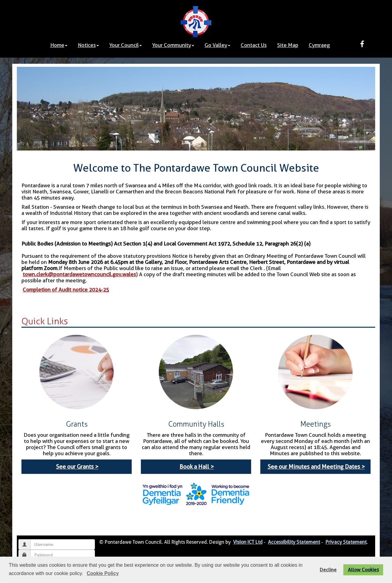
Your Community (173, 45)
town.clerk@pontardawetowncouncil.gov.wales (79, 274)
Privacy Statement (346, 542)
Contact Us (254, 45)
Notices (88, 45)
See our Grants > (77, 467)
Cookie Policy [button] (103, 573)
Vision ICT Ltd (248, 542)
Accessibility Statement (294, 542)
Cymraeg (319, 45)
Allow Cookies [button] (363, 570)
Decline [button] (328, 570)
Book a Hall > (197, 467)
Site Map (288, 45)
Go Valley (217, 45)
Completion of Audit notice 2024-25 (66, 290)
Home (59, 45)
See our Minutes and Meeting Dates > (316, 467)
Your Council (126, 45)
